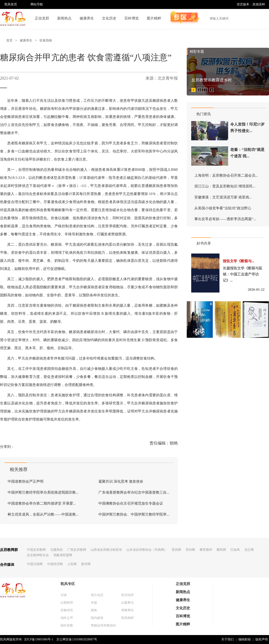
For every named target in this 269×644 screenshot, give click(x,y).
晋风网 (176, 550)
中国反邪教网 (36, 550)
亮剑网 (190, 550)
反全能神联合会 (38, 555)
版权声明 (262, 639)
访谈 (64, 595)
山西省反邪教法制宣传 (106, 550)
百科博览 (132, 18)
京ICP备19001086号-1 (39, 639)
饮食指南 (46, 40)
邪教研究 (67, 610)
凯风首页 (11, 4)
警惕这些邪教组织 (103, 626)
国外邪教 (67, 626)
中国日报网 (35, 564)
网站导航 (37, 4)
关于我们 (228, 639)
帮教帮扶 (128, 610)
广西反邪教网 (77, 550)
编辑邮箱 (245, 639)
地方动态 (97, 595)
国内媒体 (97, 618)
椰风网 (221, 550)
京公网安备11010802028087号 (77, 639)
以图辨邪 (67, 603)
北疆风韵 (56, 550)
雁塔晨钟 (206, 550)
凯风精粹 (128, 618)
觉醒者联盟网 (63, 555)
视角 (94, 610)
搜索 (263, 18)
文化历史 (109, 18)
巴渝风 (235, 550)
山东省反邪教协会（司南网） (147, 550)
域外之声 (67, 618)
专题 (94, 603)
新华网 (86, 564)
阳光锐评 (128, 595)
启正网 (249, 550)
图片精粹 (154, 18)
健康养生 (87, 18)
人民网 (72, 564)
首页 (9, 40)
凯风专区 (68, 584)
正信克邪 (42, 18)
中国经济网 (55, 564)
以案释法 (128, 603)
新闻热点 (64, 18)
